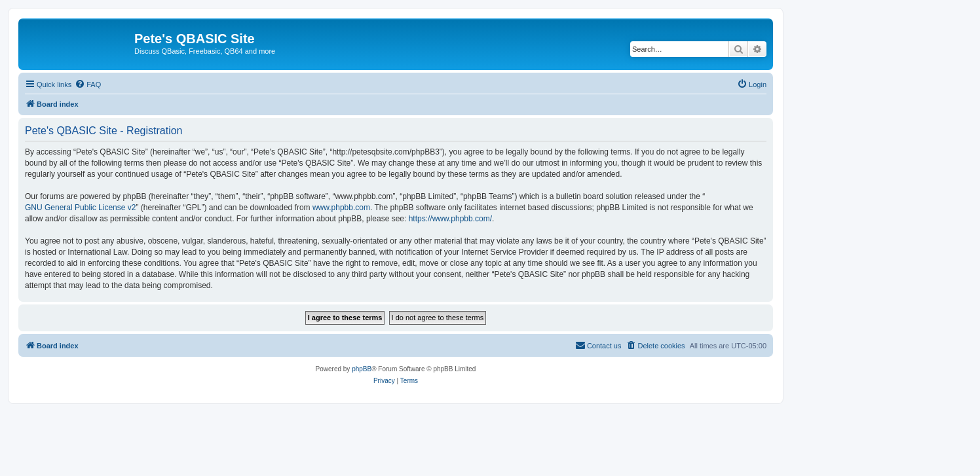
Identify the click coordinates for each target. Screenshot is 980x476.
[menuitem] (88, 84)
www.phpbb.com (341, 208)
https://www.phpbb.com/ (450, 219)
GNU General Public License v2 (80, 208)
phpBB (362, 369)
